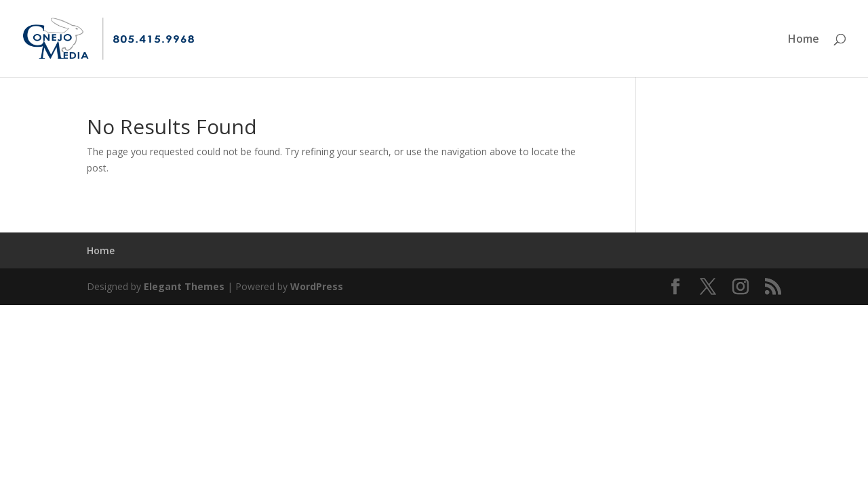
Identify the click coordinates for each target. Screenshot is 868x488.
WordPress (317, 286)
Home (804, 40)
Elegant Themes (184, 286)
